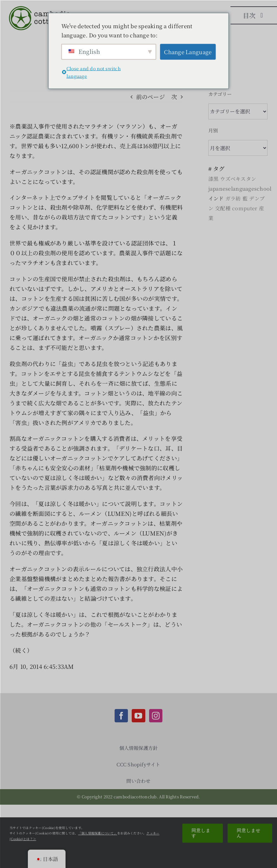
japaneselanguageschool (240, 189)
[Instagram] (156, 716)
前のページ (151, 97)
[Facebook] (121, 716)
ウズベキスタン (238, 179)
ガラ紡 (233, 198)
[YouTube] (138, 716)
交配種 (223, 208)
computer (245, 208)
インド (216, 198)
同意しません (249, 833)
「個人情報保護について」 (98, 833)
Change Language (188, 52)
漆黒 (214, 179)
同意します (201, 833)
